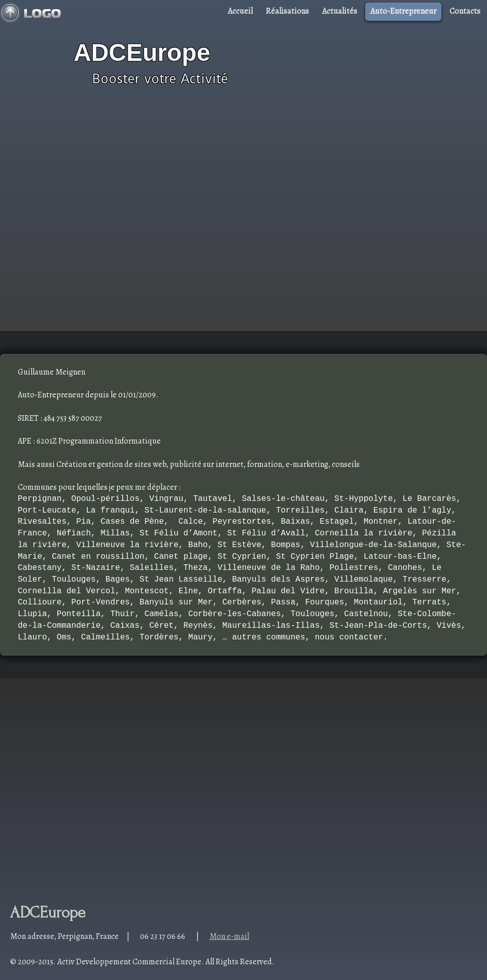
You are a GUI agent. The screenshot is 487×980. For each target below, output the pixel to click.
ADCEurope (142, 53)
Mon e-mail (229, 936)
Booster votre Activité (160, 79)
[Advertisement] (106, 223)
